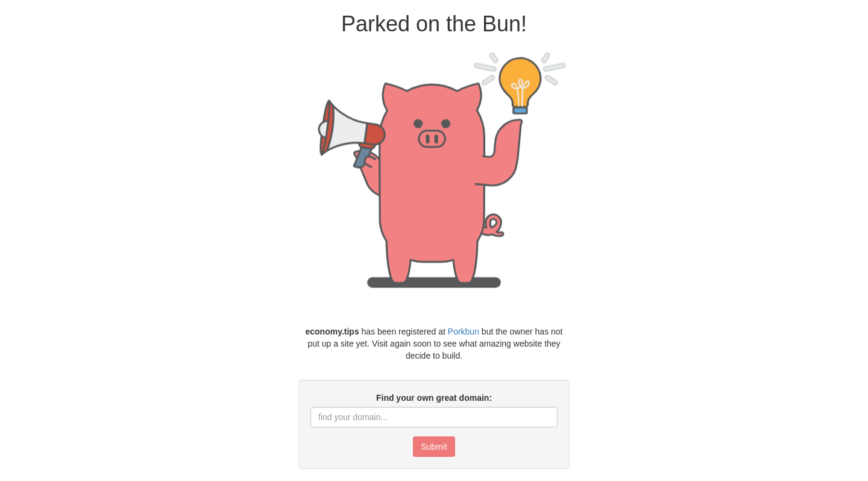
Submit (434, 447)
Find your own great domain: (434, 398)
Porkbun (464, 332)
